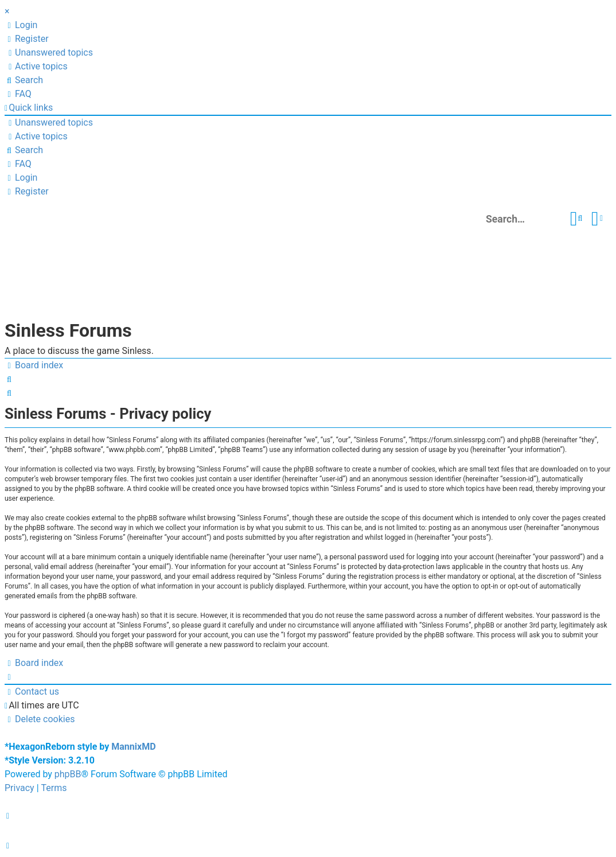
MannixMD (133, 747)
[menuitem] (21, 25)
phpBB (68, 774)
